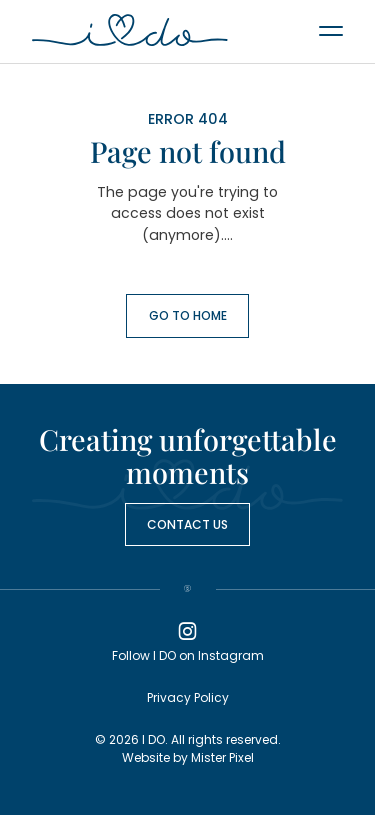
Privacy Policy (188, 697)
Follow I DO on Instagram (188, 640)
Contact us (187, 524)
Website (146, 757)
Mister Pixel (222, 757)
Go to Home (188, 315)
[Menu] (331, 30)
